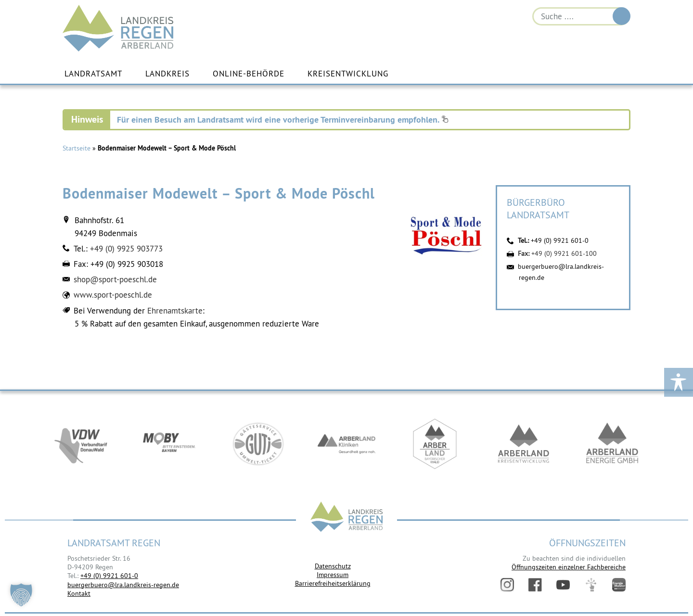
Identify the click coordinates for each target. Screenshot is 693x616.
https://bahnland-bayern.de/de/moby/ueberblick (169, 444)
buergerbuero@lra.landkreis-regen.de (123, 585)
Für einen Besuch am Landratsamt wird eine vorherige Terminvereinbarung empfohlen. (283, 119)
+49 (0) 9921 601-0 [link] (109, 576)
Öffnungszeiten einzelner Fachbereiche (569, 567)
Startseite (77, 148)
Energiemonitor (619, 585)
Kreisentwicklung (348, 74)
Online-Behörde (249, 74)
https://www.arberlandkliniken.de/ (346, 444)
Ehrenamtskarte (175, 311)
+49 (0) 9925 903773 (126, 249)
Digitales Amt (591, 585)
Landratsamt (93, 74)
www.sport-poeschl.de (113, 295)
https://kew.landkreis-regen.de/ (524, 444)
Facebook (535, 585)
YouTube (563, 585)
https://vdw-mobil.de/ (81, 444)
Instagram (507, 585)
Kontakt (79, 593)
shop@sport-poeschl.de (115, 279)
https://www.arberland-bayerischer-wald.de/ (435, 444)
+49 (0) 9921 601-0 (560, 240)
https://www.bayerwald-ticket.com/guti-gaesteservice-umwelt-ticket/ (258, 444)
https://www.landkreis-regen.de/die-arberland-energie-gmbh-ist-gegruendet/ (612, 444)
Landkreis (167, 74)
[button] (21, 595)
